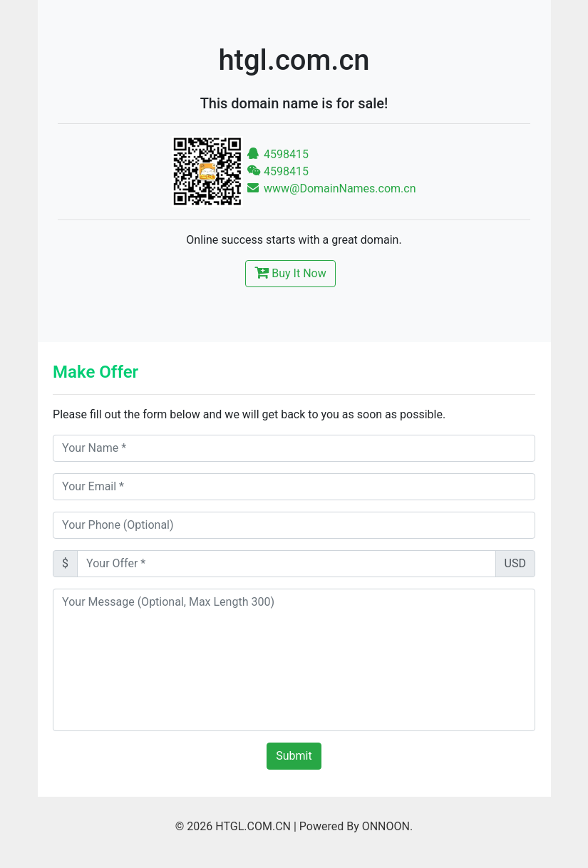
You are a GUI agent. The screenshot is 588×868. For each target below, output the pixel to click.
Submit (294, 756)
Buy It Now (290, 272)
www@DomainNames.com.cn (331, 188)
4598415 (278, 154)
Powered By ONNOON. (356, 826)
